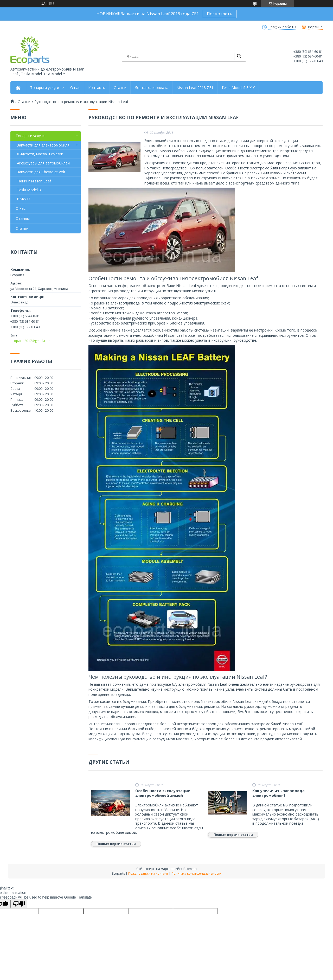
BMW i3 (24, 199)
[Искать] (239, 56)
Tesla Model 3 (29, 190)
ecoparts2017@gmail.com (30, 341)
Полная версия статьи (116, 844)
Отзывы (23, 218)
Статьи (120, 88)
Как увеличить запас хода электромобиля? (278, 793)
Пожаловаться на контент (148, 873)
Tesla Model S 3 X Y (238, 88)
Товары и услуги (45, 88)
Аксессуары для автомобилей (43, 163)
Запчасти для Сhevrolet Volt (41, 172)
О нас (75, 88)
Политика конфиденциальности (196, 873)
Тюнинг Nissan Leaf (34, 181)
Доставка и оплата (151, 88)
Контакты (97, 88)
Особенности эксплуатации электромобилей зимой (163, 793)
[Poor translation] (19, 904)
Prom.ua (190, 869)
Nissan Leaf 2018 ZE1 (195, 88)
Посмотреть (220, 14)
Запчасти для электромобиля (43, 145)
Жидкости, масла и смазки (40, 154)
